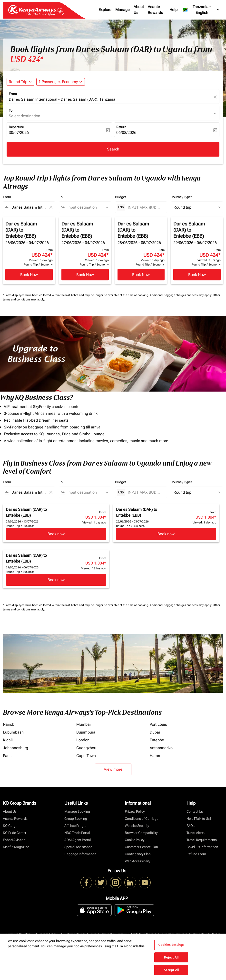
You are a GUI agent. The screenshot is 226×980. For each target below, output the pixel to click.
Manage (123, 10)
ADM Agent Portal (78, 840)
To (11, 110)
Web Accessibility (138, 861)
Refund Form (196, 854)
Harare (156, 756)
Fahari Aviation (14, 840)
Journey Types (182, 197)
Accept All (171, 970)
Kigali (8, 740)
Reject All (171, 957)
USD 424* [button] (27, 59)
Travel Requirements (202, 840)
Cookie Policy (135, 840)
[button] (61, 82)
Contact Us (195, 811)
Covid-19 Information (202, 847)
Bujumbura (86, 732)
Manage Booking (77, 811)
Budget (120, 197)
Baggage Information (80, 854)
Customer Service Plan (141, 847)
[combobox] (29, 207)
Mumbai (84, 724)
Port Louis (158, 724)
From (13, 94)
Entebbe (157, 740)
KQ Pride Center (15, 833)
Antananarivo (161, 748)
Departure (16, 127)
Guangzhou (86, 748)
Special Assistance (78, 847)
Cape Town (86, 756)
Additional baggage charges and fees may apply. (181, 295)
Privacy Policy (135, 811)
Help (173, 10)
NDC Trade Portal (77, 833)
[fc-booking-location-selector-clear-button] (216, 97)
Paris (7, 756)
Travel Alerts (196, 833)
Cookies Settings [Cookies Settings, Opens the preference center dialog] (171, 945)
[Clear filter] (51, 207)
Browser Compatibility (141, 833)
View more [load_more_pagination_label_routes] (113, 769)
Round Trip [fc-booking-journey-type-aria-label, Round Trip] (18, 82)
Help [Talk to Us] (199, 819)
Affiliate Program (77, 826)
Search (113, 149)
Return (121, 127)
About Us (139, 10)
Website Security (137, 826)
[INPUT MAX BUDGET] (145, 208)
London (83, 740)
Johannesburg (15, 748)
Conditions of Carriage (142, 819)
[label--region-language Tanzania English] (202, 10)
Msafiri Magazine (16, 847)
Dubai (155, 732)
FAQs (191, 826)
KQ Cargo (10, 826)
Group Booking (76, 819)
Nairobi (9, 724)
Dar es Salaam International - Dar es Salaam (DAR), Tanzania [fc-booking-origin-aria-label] (62, 99)
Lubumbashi (14, 732)
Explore (105, 10)
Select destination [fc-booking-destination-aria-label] (25, 116)
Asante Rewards (155, 10)
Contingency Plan (138, 854)
